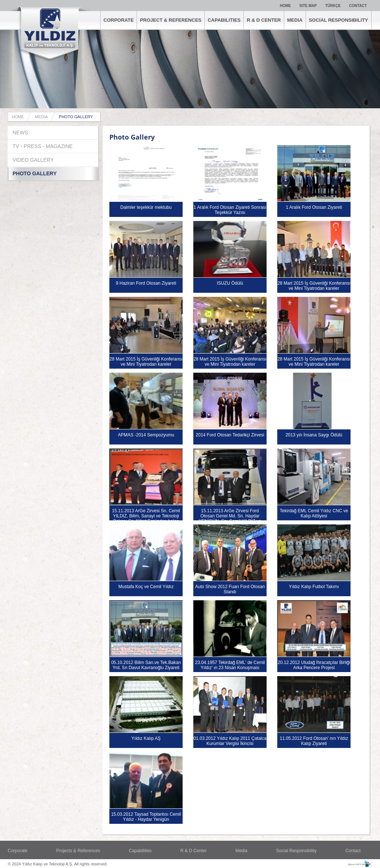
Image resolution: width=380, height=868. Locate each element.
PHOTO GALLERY (76, 117)
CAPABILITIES (224, 20)
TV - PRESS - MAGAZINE (43, 146)
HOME (285, 6)
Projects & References (78, 851)
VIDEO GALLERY (33, 160)
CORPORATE (119, 20)
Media (241, 851)
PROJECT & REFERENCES (171, 20)
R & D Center (193, 851)
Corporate (17, 851)
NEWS (20, 133)
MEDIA (295, 20)
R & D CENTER (264, 20)
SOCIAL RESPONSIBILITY (339, 20)
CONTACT (358, 6)
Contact (353, 851)
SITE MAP (308, 6)
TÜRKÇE (333, 6)
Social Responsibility (296, 851)
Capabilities (140, 851)
